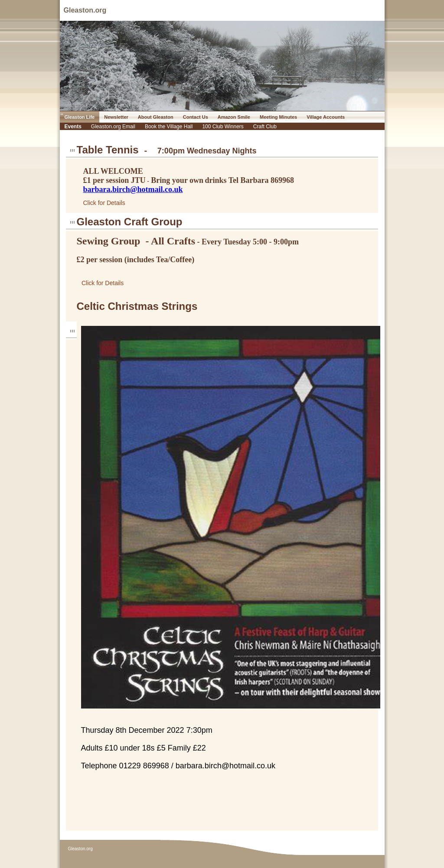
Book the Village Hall (169, 127)
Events (73, 127)
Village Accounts (326, 117)
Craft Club (265, 127)
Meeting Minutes (278, 117)
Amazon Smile (234, 117)
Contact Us (196, 117)
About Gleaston (156, 117)
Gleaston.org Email (113, 127)
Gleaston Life (80, 117)
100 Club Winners (223, 127)
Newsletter (116, 117)
